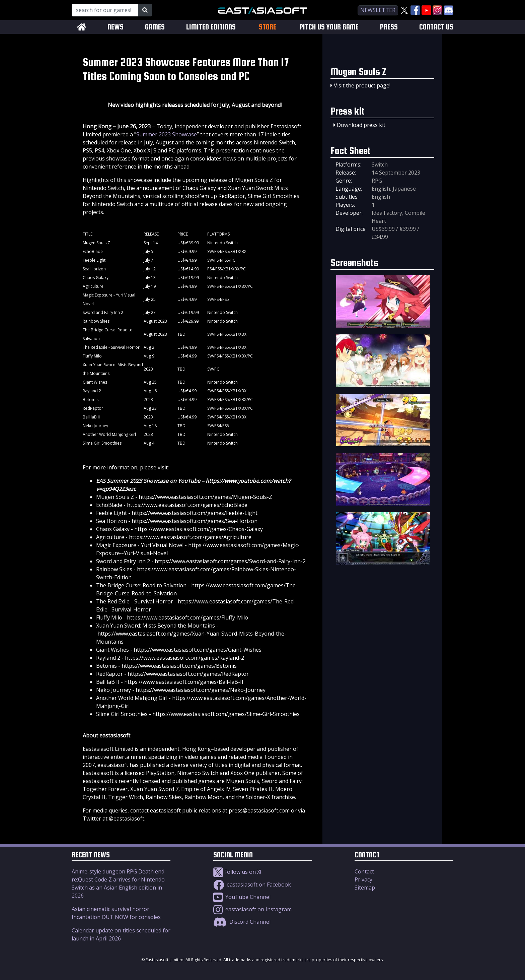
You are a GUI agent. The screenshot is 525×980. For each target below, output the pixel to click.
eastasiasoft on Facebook (252, 885)
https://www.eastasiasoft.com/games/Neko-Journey (201, 690)
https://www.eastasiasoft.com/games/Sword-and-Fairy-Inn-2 (230, 561)
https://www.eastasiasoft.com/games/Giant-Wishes (198, 650)
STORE (268, 27)
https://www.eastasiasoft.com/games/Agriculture (190, 537)
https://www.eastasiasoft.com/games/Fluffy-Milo (187, 617)
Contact (364, 871)
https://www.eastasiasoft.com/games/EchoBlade (187, 505)
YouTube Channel (242, 897)
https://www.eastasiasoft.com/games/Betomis (179, 666)
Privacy (363, 879)
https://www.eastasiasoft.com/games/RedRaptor (188, 674)
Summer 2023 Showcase (167, 134)
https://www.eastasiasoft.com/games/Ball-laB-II (184, 682)
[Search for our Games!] (105, 10)
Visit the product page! (362, 85)
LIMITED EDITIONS (211, 27)
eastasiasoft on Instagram (252, 909)
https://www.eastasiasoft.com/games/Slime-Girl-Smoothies (226, 714)
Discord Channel (242, 922)
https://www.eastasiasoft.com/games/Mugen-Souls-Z (205, 497)
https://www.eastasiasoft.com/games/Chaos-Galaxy (199, 529)
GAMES (155, 27)
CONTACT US (436, 27)
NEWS (116, 27)
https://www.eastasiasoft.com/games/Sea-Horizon (195, 521)
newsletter (378, 10)
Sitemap (365, 888)
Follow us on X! (237, 872)
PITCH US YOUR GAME (329, 27)
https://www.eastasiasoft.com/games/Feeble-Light (195, 513)
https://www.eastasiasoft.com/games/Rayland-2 (184, 658)
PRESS (389, 27)
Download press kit (361, 125)
